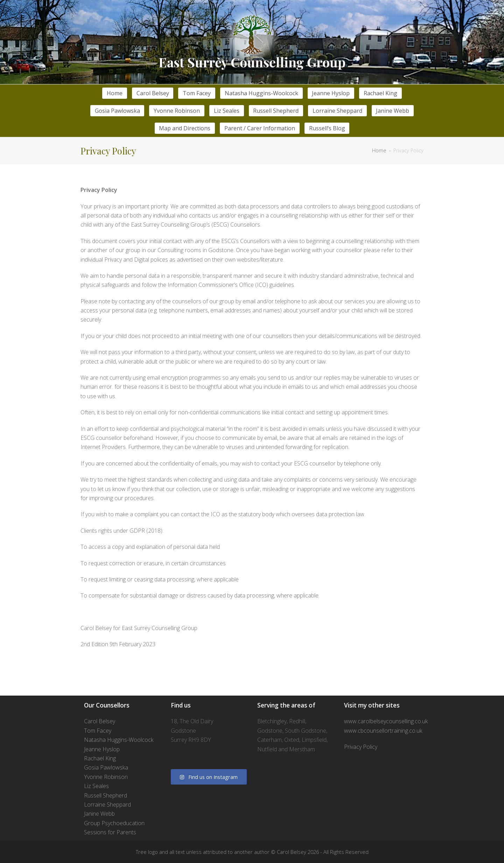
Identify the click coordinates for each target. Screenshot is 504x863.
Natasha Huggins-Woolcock (119, 740)
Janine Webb (99, 814)
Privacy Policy (361, 747)
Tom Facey (98, 731)
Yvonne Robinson (106, 777)
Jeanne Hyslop (102, 749)
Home (379, 150)
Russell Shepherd (106, 795)
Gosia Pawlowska (106, 767)
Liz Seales (96, 786)
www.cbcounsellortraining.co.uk (383, 731)
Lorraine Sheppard (107, 805)
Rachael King (100, 758)
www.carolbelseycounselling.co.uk (386, 721)
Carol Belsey (100, 721)
